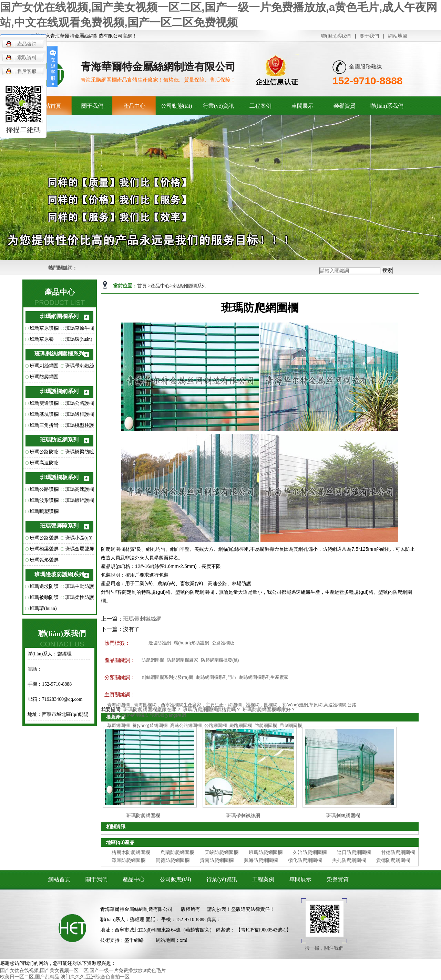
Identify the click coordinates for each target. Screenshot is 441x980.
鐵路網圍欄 (241, 725)
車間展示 (302, 106)
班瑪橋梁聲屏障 (44, 550)
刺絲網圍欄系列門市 (216, 677)
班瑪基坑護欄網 (44, 416)
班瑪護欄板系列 (59, 477)
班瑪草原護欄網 (44, 330)
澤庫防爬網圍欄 (129, 860)
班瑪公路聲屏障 (44, 539)
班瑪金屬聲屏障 (80, 550)
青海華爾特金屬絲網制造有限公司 (136, 909)
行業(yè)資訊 (218, 106)
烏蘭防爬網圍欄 (177, 852)
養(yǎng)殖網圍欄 (150, 725)
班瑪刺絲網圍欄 (44, 367)
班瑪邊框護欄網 (80, 416)
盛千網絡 (134, 940)
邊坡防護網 (160, 643)
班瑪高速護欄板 (80, 491)
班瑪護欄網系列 (59, 391)
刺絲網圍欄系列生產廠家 (264, 677)
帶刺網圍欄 (291, 725)
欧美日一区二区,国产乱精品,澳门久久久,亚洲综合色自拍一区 (65, 977)
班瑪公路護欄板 (44, 491)
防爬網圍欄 (153, 660)
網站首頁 (59, 879)
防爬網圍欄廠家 (182, 660)
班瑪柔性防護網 (80, 599)
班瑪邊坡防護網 (44, 588)
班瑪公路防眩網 (44, 453)
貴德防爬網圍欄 (393, 860)
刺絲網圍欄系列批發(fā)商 (167, 677)
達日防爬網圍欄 (354, 852)
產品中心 (134, 106)
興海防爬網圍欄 (261, 860)
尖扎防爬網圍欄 (349, 860)
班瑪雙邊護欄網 (44, 405)
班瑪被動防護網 (44, 599)
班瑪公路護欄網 (80, 405)
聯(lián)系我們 (336, 36)
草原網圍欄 (118, 725)
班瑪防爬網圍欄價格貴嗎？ (212, 709)
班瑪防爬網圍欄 (44, 378)
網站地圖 (398, 36)
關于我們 (369, 36)
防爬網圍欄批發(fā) (220, 660)
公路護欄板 (223, 643)
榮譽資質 (345, 106)
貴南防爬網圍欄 (217, 860)
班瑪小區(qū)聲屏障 (79, 539)
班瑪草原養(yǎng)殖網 (42, 341)
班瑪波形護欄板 (44, 502)
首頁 (143, 286)
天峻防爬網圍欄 (222, 852)
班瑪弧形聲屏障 (44, 561)
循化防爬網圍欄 (305, 860)
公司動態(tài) (177, 106)
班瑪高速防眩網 (44, 464)
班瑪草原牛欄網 (80, 330)
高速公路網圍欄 (186, 725)
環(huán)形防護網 (191, 643)
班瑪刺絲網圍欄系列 (59, 354)
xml (184, 940)
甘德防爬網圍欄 (398, 852)
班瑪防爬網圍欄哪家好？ (269, 709)
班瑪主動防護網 (80, 588)
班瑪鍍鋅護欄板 (80, 502)
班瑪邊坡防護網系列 (59, 574)
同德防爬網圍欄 (173, 860)
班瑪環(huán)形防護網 (43, 610)
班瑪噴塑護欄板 (44, 513)
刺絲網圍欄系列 (189, 286)
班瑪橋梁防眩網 (80, 453)
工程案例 (260, 106)
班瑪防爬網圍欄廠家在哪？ (152, 709)
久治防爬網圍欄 (310, 852)
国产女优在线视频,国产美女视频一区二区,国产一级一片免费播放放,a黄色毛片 (83, 970)
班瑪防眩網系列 (59, 440)
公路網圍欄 (216, 725)
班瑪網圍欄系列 (59, 316)
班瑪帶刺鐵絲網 (80, 367)
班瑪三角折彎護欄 (44, 427)
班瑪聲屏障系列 (59, 526)
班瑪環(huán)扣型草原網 (79, 341)
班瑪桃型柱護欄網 (80, 427)
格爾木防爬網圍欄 (131, 852)
